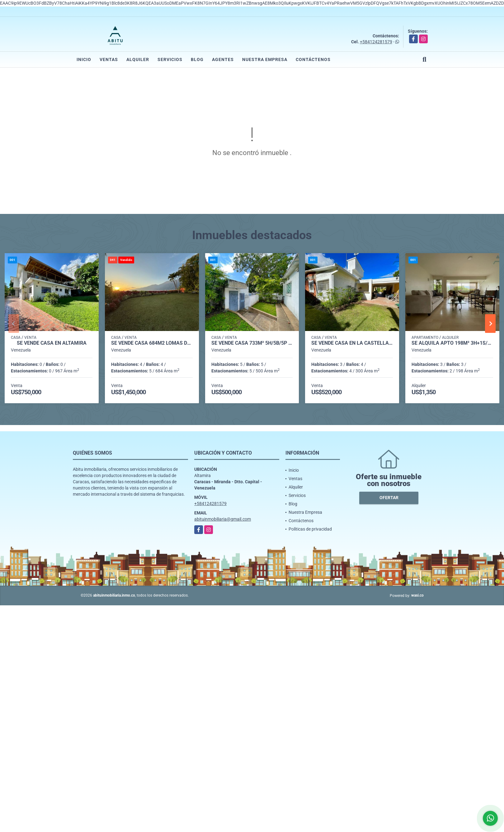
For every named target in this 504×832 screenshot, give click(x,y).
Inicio (84, 59)
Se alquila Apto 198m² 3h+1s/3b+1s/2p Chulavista (452, 343)
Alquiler (138, 59)
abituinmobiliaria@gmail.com (223, 519)
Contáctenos (313, 59)
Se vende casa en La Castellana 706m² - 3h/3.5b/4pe (352, 343)
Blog (197, 59)
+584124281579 (376, 42)
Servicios (170, 59)
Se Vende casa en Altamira (52, 343)
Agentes (223, 59)
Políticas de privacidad (310, 529)
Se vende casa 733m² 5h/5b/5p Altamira (252, 343)
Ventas (109, 59)
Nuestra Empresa (265, 59)
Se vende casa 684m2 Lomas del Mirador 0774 (152, 343)
